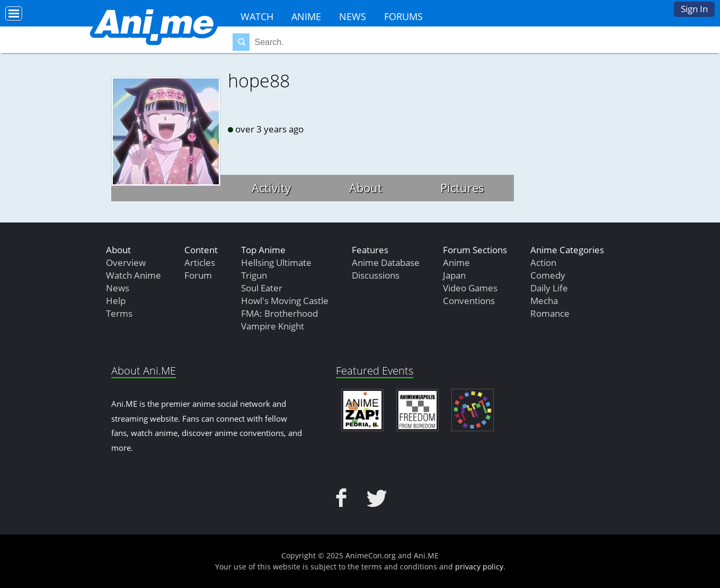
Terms (119, 313)
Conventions (469, 301)
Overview (126, 262)
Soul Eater (262, 288)
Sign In (694, 9)
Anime (306, 16)
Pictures (462, 188)
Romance (550, 313)
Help (116, 301)
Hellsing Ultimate (276, 262)
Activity (271, 188)
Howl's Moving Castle (285, 301)
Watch (257, 16)
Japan (454, 275)
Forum (198, 275)
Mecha (544, 301)
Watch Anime (134, 275)
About (366, 188)
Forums (403, 16)
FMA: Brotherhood (279, 313)
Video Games (470, 288)
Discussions (376, 275)
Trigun (254, 275)
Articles (200, 262)
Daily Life (549, 288)
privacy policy (479, 567)
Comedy (548, 275)
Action (543, 262)
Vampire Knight (273, 326)
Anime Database (386, 262)
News (353, 16)
